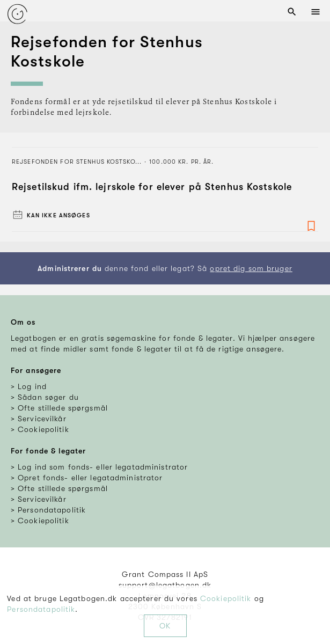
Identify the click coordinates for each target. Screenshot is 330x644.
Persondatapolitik (41, 609)
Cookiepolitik (226, 598)
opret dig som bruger (251, 268)
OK (165, 626)
